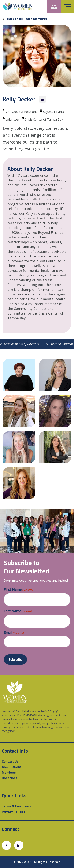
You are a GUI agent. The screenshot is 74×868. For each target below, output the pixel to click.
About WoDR (11, 767)
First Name (18, 590)
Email (14, 633)
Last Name (18, 611)
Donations (10, 778)
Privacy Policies (14, 812)
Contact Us (10, 761)
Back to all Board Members (25, 19)
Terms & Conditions (17, 806)
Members (9, 772)
